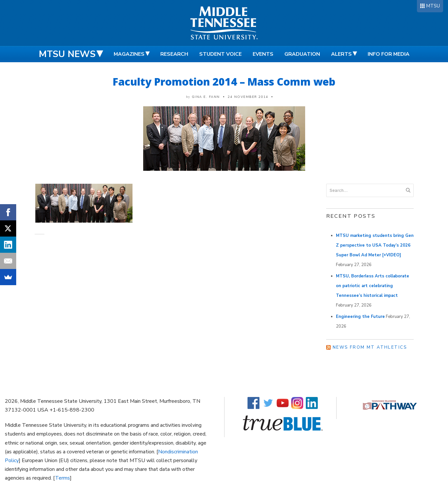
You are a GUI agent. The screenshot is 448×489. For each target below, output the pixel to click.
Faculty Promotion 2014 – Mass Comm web (224, 81)
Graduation (302, 54)
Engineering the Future (360, 317)
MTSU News (67, 54)
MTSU (433, 6)
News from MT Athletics (370, 347)
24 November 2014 (248, 97)
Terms (63, 478)
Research (174, 54)
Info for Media (389, 54)
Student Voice (220, 54)
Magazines (129, 54)
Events (263, 54)
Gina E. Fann (206, 97)
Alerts (341, 54)
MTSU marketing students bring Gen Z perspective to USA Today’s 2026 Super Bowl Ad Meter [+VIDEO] (375, 245)
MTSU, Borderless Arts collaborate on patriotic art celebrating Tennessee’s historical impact (373, 286)
